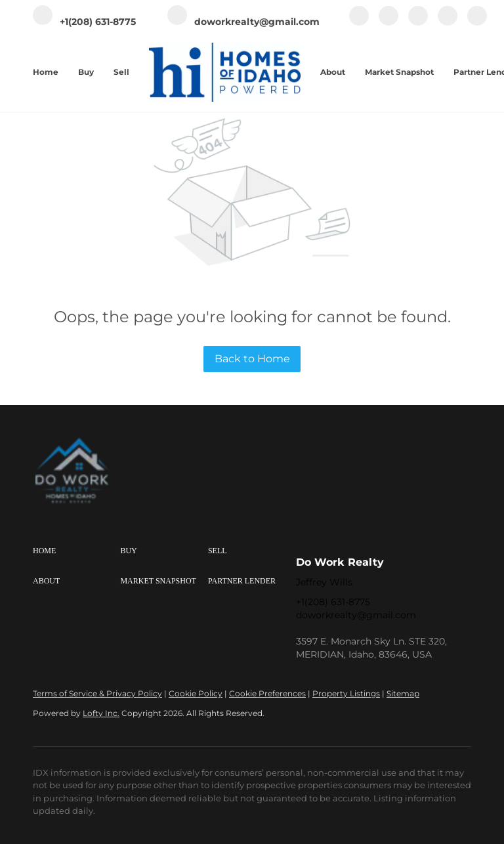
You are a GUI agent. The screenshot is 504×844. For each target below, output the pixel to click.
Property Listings (346, 693)
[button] (76, 551)
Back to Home (252, 359)
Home (46, 72)
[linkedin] (388, 23)
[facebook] (359, 23)
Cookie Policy (196, 693)
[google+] (477, 23)
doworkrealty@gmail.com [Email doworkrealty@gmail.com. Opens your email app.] (356, 615)
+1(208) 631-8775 (333, 602)
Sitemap (403, 693)
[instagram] (418, 23)
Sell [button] (121, 72)
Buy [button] (86, 72)
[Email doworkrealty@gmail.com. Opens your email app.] (243, 22)
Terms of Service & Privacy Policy (97, 693)
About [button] (333, 72)
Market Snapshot (399, 72)
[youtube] (448, 23)
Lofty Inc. (101, 713)
